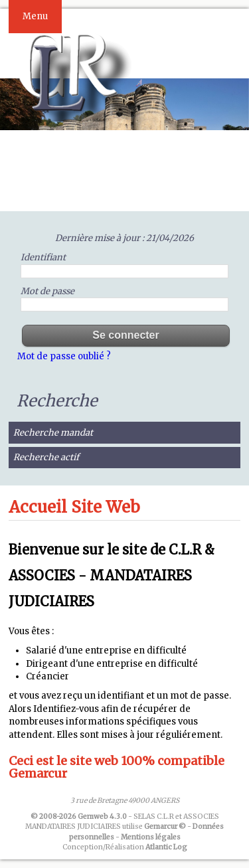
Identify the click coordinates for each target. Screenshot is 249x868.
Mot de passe (47, 291)
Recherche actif (46, 457)
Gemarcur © (165, 826)
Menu (35, 16)
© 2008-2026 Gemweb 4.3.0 (79, 817)
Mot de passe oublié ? (64, 356)
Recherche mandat (53, 433)
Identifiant (43, 257)
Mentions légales (151, 837)
